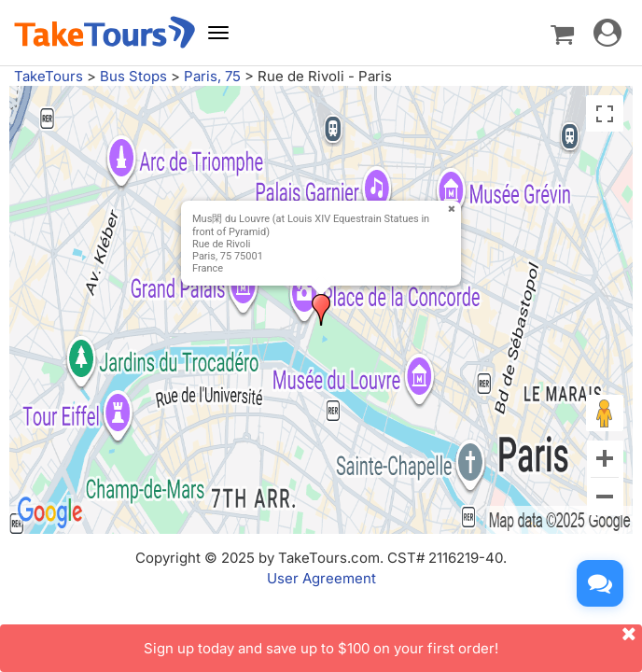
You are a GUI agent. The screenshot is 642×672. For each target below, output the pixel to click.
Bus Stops (133, 76)
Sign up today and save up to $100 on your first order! (393, 641)
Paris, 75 (212, 76)
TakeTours (49, 76)
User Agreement (321, 578)
